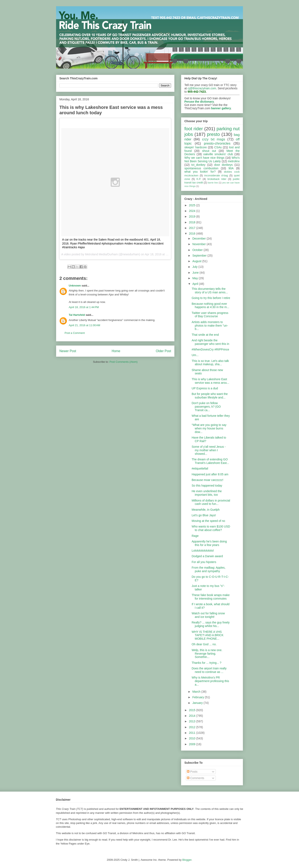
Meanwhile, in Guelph (206, 510)
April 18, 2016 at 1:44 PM (84, 307)
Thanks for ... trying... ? (206, 663)
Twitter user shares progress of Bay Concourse (210, 315)
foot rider (194, 129)
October (198, 250)
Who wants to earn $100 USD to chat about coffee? (211, 528)
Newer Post (68, 351)
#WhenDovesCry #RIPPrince (210, 349)
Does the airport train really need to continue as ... (209, 670)
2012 (193, 727)
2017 (193, 228)
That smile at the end (205, 335)
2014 (193, 716)
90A (231, 168)
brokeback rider (217, 179)
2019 (193, 216)
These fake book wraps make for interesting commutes (211, 597)
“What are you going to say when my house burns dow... (209, 428)
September (200, 256)
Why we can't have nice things (204, 158)
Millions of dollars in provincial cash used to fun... (211, 502)
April (196, 284)
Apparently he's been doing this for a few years (209, 543)
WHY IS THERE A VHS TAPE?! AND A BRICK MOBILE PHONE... (208, 635)
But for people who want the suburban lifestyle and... (210, 396)
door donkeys (224, 165)
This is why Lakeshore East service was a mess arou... (210, 381)
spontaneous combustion (201, 168)
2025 (193, 205)
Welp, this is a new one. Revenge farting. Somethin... (207, 654)
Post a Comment (75, 333)
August (197, 261)
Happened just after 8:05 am (210, 474)
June (196, 273)
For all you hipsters (204, 562)
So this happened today (207, 486)
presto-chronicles (217, 143)
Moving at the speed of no (208, 521)
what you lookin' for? (200, 172)
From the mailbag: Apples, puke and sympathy (209, 569)
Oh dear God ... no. (204, 644)
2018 (193, 222)
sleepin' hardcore (196, 147)
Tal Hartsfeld (77, 315)
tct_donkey (199, 165)
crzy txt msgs (214, 139)
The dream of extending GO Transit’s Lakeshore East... (210, 461)
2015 (193, 710)
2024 (193, 211)
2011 (193, 733)
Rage (195, 536)
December (199, 239)
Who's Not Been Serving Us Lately (212, 159)
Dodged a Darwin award (207, 556)
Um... (195, 355)
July (195, 267)
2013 (193, 721)
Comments (196, 778)
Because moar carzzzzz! (208, 480)
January (198, 703)
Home (116, 351)
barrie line (213, 183)
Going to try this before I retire (211, 298)
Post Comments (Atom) (123, 362)
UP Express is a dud (205, 388)
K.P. (199, 179)
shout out (209, 151)
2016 (193, 234)
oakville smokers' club (218, 154)
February (199, 697)
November (199, 244)
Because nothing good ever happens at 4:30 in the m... (210, 306)
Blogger (187, 860)
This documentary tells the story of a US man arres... (210, 291)
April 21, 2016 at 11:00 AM (84, 325)
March (197, 692)
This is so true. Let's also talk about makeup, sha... (210, 363)
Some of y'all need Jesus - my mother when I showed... (209, 450)
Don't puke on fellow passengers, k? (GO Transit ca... (206, 407)
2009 (193, 744)
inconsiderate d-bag (216, 176)
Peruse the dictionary (199, 102)
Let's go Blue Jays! (204, 515)
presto (213, 134)
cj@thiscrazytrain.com (202, 88)
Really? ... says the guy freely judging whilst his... (211, 624)
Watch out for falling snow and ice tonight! (208, 615)
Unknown (75, 286)
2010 (193, 738)
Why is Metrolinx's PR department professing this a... (210, 681)
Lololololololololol (203, 551)
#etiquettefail (200, 468)
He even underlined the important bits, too (207, 493)
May (195, 278)
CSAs (218, 147)
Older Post (163, 351)
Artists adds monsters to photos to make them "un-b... (210, 326)
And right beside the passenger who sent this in (210, 342)
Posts (192, 772)
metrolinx (234, 161)
